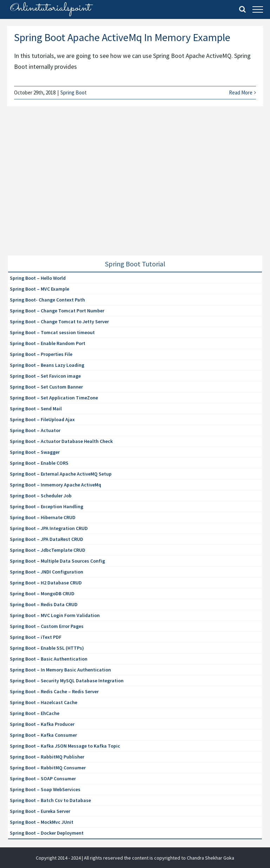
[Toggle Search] (242, 9)
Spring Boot (74, 92)
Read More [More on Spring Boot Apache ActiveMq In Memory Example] (241, 92)
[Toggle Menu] (258, 9)
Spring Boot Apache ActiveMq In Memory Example (122, 37)
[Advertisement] (60, 190)
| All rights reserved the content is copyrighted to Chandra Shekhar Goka (158, 858)
